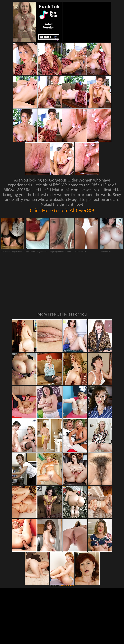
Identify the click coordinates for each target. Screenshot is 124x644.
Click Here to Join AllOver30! (62, 210)
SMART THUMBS (68, 540)
